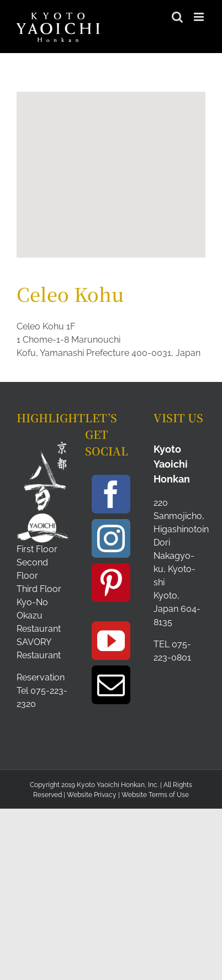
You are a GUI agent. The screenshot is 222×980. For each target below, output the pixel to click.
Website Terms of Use (155, 795)
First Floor (37, 549)
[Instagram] (111, 538)
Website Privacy (92, 795)
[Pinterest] (111, 583)
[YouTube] (111, 641)
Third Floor (39, 589)
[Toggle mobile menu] (200, 17)
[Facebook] (111, 494)
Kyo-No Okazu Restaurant (39, 615)
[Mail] (111, 685)
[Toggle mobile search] (177, 17)
